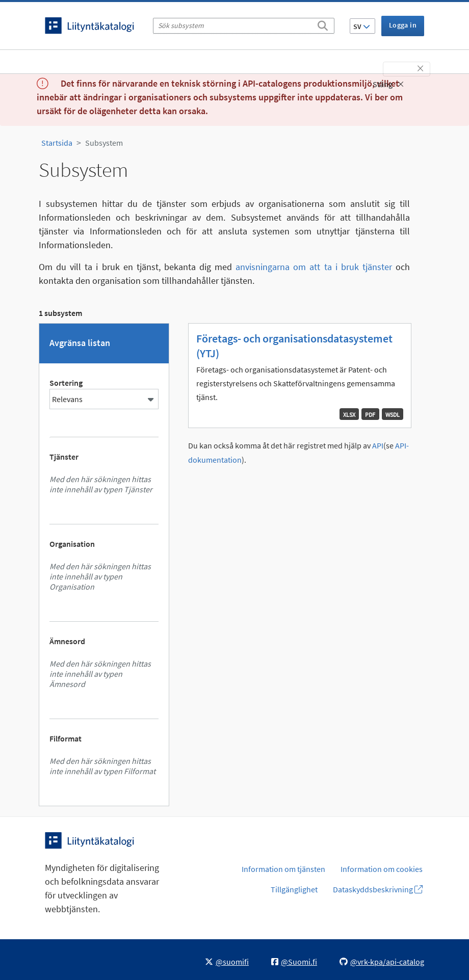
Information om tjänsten (283, 869)
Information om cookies (382, 869)
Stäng (388, 84)
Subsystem (104, 143)
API (378, 446)
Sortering (66, 383)
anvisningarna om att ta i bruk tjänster (314, 267)
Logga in (403, 25)
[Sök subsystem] (244, 26)
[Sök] (323, 24)
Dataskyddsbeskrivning (378, 889)
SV (362, 27)
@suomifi (227, 962)
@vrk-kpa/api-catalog (382, 962)
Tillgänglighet (294, 889)
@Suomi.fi (294, 962)
